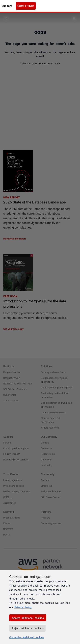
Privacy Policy (23, 607)
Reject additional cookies (27, 628)
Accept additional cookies (28, 618)
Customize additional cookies (27, 637)
